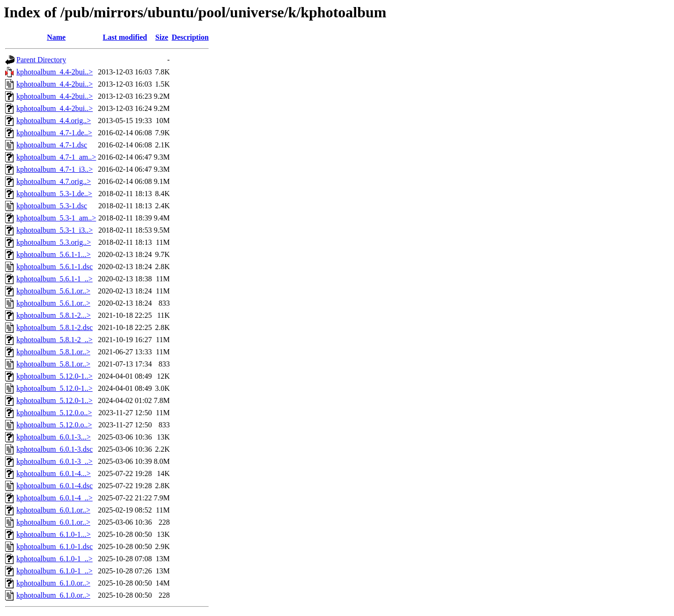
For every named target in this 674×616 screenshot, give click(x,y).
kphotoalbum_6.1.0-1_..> (55, 559)
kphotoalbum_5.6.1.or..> (53, 291)
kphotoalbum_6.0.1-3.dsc (55, 449)
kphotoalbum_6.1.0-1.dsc (55, 546)
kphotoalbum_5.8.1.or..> (53, 352)
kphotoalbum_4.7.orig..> (54, 181)
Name (56, 37)
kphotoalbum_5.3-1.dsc (52, 206)
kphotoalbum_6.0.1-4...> (54, 473)
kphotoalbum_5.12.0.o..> (54, 413)
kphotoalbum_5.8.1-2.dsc (55, 327)
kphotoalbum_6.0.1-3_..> (55, 461)
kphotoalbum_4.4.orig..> (54, 121)
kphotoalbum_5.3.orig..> (54, 242)
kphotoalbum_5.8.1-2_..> (55, 340)
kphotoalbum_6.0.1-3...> (54, 437)
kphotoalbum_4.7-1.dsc (52, 145)
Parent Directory (41, 60)
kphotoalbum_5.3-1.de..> (54, 194)
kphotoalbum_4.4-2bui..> (55, 72)
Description (190, 37)
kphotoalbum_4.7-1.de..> (54, 133)
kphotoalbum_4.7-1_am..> (56, 157)
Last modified (125, 37)
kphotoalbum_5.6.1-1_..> (55, 279)
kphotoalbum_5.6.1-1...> (54, 254)
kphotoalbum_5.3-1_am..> (56, 218)
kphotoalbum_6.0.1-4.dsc (55, 486)
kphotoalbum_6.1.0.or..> (53, 583)
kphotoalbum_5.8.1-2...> (54, 315)
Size (162, 37)
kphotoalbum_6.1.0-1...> (54, 534)
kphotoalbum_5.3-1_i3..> (55, 230)
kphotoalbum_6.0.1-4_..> (55, 498)
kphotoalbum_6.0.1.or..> (53, 510)
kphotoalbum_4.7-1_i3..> (55, 169)
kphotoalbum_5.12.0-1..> (55, 376)
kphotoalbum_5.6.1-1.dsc (55, 267)
